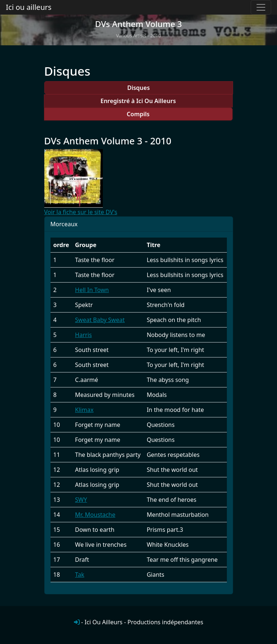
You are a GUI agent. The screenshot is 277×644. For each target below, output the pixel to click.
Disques (139, 88)
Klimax (84, 410)
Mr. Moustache (95, 515)
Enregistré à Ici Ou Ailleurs (138, 101)
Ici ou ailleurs (29, 7)
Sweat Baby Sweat (100, 320)
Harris (83, 335)
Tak (80, 575)
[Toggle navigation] (261, 7)
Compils (138, 114)
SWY (81, 500)
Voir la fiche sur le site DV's (81, 212)
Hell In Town (92, 290)
